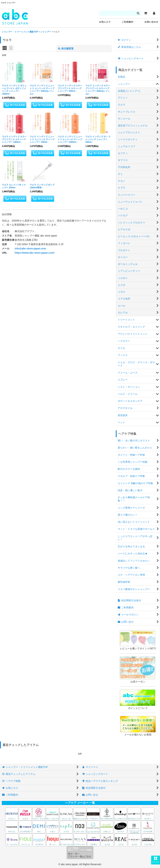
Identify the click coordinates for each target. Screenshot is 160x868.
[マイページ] (154, 13)
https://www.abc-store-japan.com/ (35, 253)
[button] (156, 860)
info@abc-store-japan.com (30, 249)
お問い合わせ (151, 22)
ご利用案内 (128, 22)
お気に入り (105, 22)
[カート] (145, 13)
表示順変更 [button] (66, 49)
